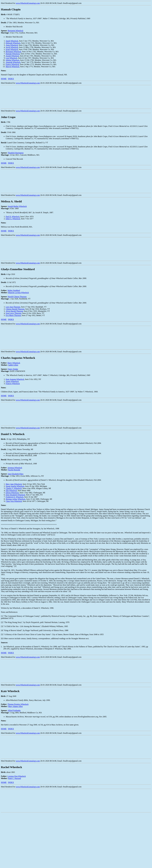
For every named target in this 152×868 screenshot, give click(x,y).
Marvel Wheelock (13, 67)
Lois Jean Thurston (13, 307)
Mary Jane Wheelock (14, 484)
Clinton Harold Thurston (15, 309)
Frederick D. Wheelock (15, 497)
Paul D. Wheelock (13, 217)
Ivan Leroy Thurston (14, 313)
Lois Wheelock (11, 58)
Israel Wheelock (12, 49)
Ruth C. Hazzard (15, 778)
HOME (4, 79)
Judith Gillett (13, 365)
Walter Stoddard (14, 290)
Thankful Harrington (16, 153)
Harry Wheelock (14, 363)
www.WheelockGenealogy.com (28, 3)
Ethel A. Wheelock (13, 219)
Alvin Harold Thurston (14, 311)
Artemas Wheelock (15, 468)
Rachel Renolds (14, 470)
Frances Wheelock (13, 384)
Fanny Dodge (13, 369)
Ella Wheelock (11, 491)
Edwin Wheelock (12, 493)
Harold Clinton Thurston (17, 297)
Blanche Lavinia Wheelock (19, 293)
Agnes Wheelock (12, 381)
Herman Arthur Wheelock (16, 499)
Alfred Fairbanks (14, 710)
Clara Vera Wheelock (14, 501)
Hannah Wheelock (13, 54)
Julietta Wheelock (13, 60)
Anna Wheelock (12, 45)
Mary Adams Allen (15, 706)
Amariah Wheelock (13, 62)
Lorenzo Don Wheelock (17, 776)
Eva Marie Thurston (13, 315)
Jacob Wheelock (12, 47)
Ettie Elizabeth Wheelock (15, 495)
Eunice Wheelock (12, 64)
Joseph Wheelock (12, 56)
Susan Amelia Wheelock (15, 486)
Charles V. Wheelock (14, 488)
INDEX (11, 79)
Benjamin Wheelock (15, 31)
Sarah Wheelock (12, 41)
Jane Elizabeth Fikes (16, 474)
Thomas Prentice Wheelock (18, 704)
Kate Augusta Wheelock (15, 379)
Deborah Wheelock (13, 43)
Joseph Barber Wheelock (17, 206)
